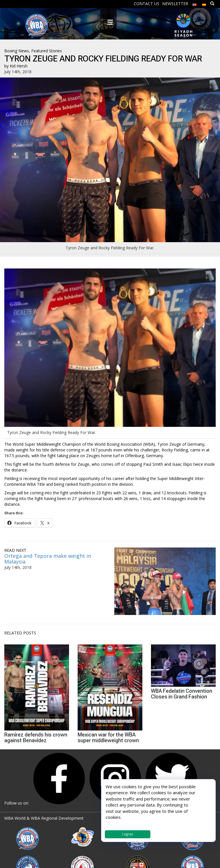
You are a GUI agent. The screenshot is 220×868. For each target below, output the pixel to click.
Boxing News (17, 51)
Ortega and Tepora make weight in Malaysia (48, 559)
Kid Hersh (19, 66)
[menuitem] (195, 3)
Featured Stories (47, 51)
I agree (128, 834)
